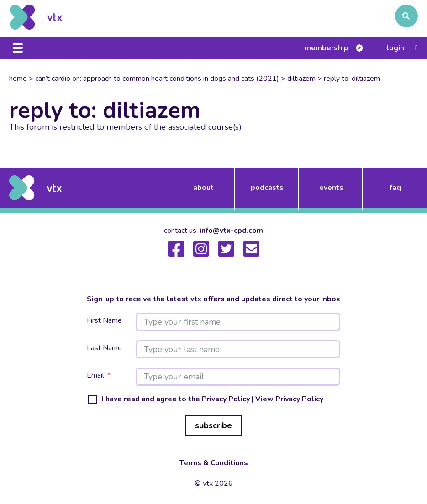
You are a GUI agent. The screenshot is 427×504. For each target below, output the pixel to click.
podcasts (267, 188)
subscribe (213, 425)
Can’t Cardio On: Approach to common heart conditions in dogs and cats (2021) (157, 79)
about (203, 188)
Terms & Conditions (214, 463)
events (331, 188)
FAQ (395, 188)
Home (18, 79)
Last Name (104, 348)
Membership (327, 48)
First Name (104, 321)
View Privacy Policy (289, 399)
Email (95, 375)
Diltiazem (301, 79)
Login (395, 48)
